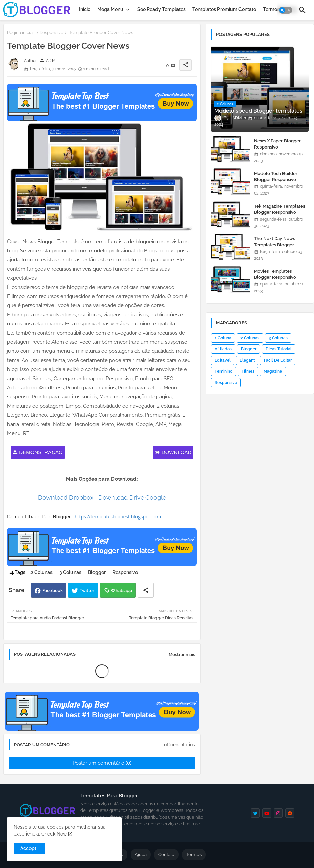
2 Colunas (41, 572)
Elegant (247, 360)
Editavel (223, 360)
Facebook (53, 590)
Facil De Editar (278, 360)
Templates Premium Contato (224, 9)
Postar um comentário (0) (102, 763)
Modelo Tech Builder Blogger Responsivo (276, 176)
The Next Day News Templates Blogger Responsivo (275, 245)
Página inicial (20, 33)
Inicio (85, 9)
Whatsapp (121, 590)
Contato (166, 855)
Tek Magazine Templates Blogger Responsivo (280, 209)
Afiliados (223, 349)
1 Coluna (223, 338)
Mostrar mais (182, 654)
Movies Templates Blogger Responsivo (275, 274)
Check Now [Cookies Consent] (54, 834)
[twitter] (255, 813)
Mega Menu (110, 9)
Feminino (224, 371)
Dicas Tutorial (279, 349)
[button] (286, 10)
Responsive (51, 33)
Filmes (248, 371)
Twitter (87, 590)
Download (176, 452)
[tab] (85, 9)
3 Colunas (70, 572)
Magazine (273, 371)
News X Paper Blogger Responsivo (277, 144)
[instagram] (278, 813)
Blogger (97, 572)
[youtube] (267, 813)
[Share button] (146, 590)
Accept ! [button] (29, 848)
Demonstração (41, 452)
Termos (194, 855)
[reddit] (290, 813)
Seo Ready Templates (161, 9)
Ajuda (141, 855)
